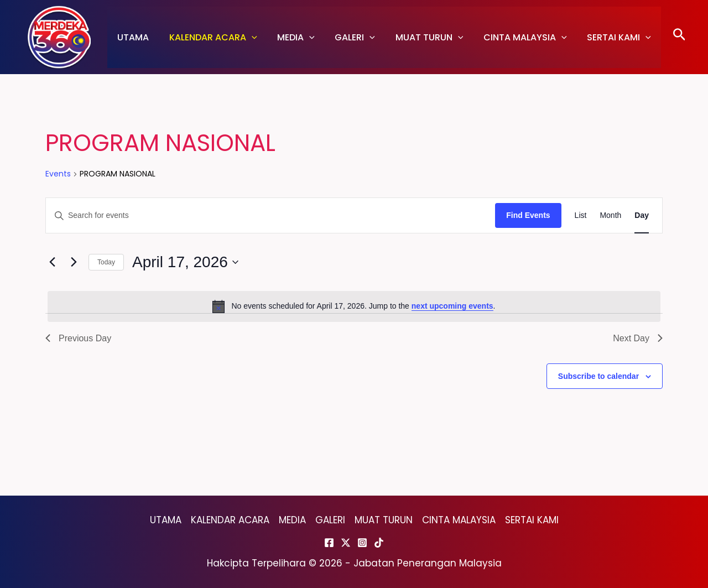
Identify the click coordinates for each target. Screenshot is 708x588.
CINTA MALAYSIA (511, 37)
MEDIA (290, 37)
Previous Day (78, 338)
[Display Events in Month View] (610, 215)
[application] (248, 37)
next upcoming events (452, 306)
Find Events (528, 215)
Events (58, 174)
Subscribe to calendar (598, 376)
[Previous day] (52, 262)
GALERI (346, 37)
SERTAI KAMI (602, 37)
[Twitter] (346, 543)
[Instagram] (362, 543)
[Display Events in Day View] (642, 215)
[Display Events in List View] (581, 215)
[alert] (354, 306)
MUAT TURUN (418, 37)
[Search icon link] (680, 37)
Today (106, 262)
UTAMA (132, 37)
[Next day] (74, 262)
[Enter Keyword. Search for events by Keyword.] (270, 215)
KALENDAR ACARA (209, 37)
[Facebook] (329, 543)
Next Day (638, 338)
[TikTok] (379, 543)
